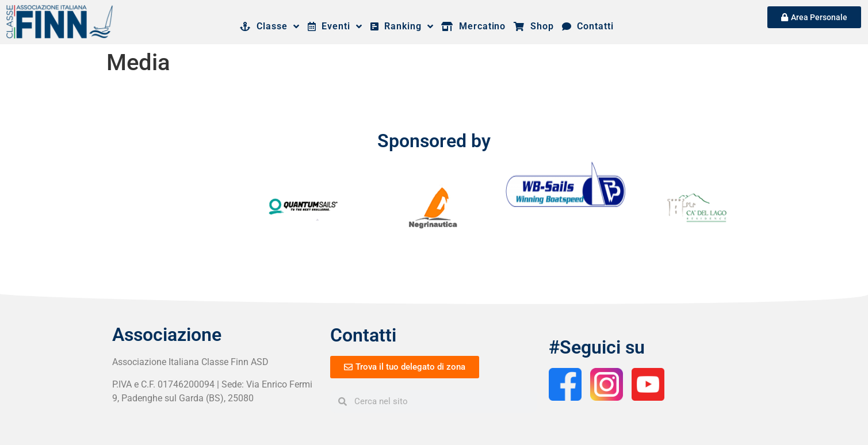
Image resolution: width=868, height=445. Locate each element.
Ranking (402, 26)
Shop (534, 26)
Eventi (335, 26)
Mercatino (473, 26)
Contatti (588, 26)
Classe (269, 26)
